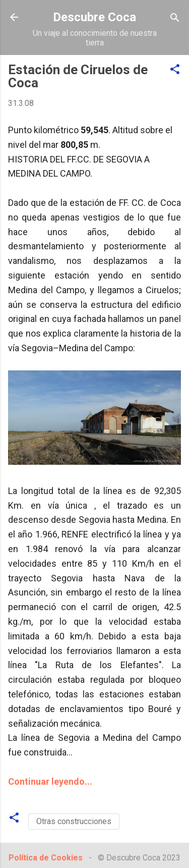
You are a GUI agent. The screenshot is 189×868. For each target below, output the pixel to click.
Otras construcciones (74, 821)
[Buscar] (175, 18)
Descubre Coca (94, 17)
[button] (175, 70)
